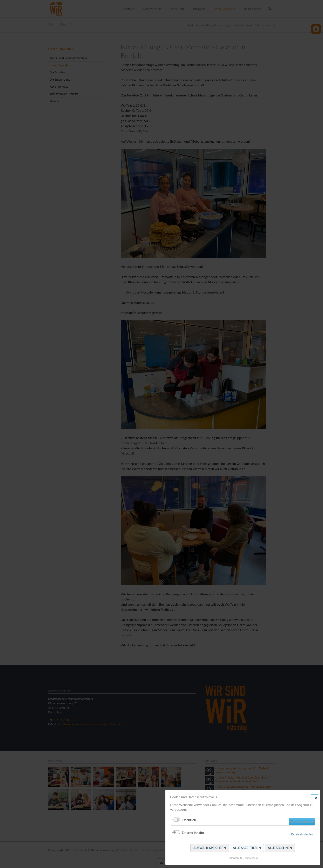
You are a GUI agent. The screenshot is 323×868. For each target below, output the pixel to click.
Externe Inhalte (193, 832)
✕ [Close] (316, 798)
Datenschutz (235, 858)
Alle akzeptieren (247, 848)
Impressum (251, 858)
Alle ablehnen (280, 848)
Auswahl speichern (210, 848)
